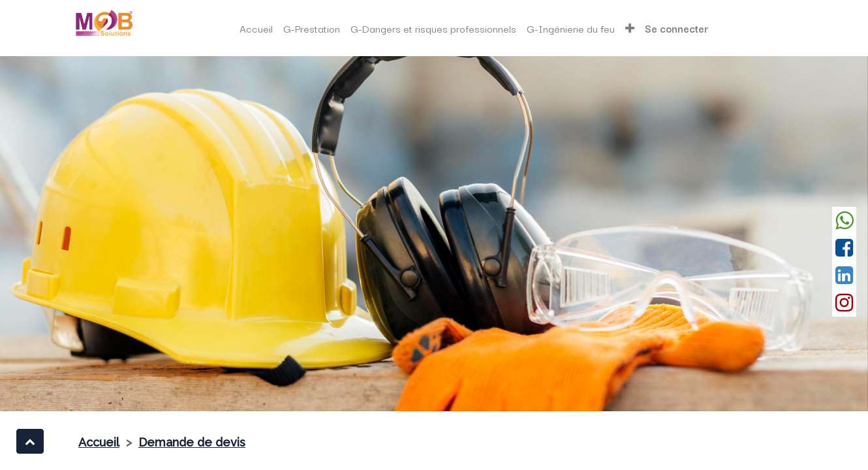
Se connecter (677, 28)
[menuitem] (256, 28)
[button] (630, 28)
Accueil (99, 442)
